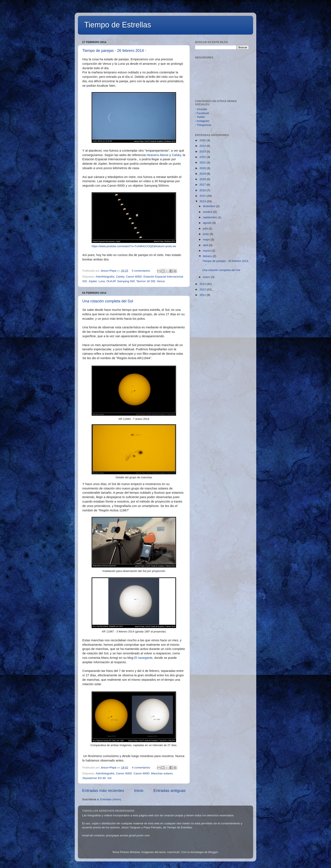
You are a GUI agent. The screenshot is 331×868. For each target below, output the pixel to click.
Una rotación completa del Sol (108, 301)
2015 (203, 196)
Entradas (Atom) (111, 799)
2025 (203, 140)
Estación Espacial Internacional (163, 277)
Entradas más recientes (103, 790)
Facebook (203, 113)
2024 (203, 146)
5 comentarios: (142, 271)
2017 (203, 185)
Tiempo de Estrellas (118, 25)
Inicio (139, 790)
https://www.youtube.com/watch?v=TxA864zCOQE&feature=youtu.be (134, 246)
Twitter (201, 117)
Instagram (203, 121)
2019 (203, 174)
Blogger (213, 852)
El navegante (143, 658)
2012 (203, 289)
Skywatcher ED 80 (94, 778)
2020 (203, 168)
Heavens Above (157, 155)
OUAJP (111, 281)
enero (207, 277)
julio (206, 228)
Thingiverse (204, 125)
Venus (161, 281)
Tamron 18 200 (146, 281)
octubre (208, 212)
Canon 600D (134, 277)
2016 (203, 190)
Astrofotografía (105, 277)
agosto (208, 223)
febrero (208, 256)
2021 (203, 162)
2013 (203, 284)
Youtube (202, 109)
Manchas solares (162, 773)
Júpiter (93, 281)
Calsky (176, 155)
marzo (207, 251)
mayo (207, 239)
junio (206, 234)
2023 (203, 152)
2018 (203, 179)
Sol (110, 778)
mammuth (173, 852)
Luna (102, 281)
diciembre (209, 206)
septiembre (210, 217)
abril (206, 245)
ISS (85, 281)
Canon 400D (124, 773)
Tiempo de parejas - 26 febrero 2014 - (114, 51)
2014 (203, 201)
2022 (203, 157)
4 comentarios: (142, 768)
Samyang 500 (126, 281)
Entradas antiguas (170, 790)
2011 (203, 295)
